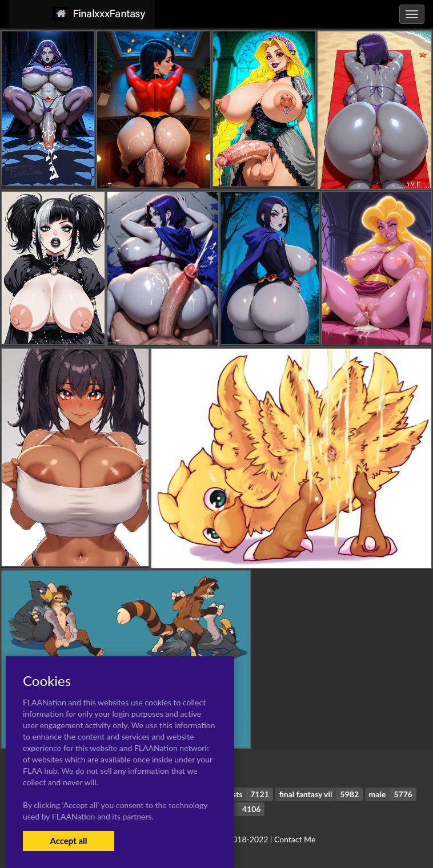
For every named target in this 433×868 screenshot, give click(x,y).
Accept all (68, 841)
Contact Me (295, 839)
